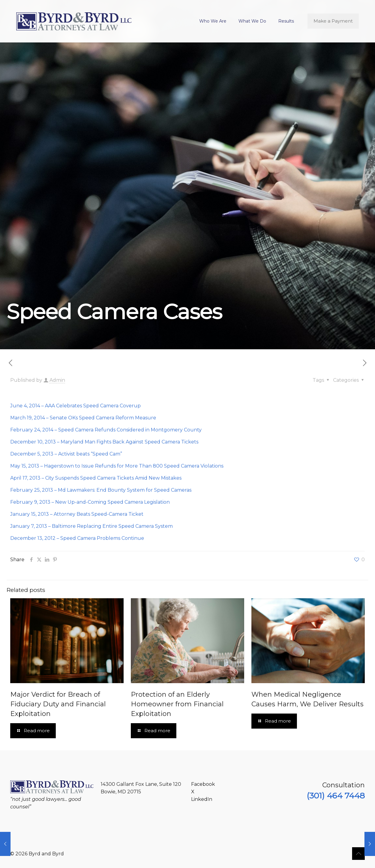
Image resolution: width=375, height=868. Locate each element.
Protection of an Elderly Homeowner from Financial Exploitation (177, 704)
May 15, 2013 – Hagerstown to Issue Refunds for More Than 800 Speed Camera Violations (117, 466)
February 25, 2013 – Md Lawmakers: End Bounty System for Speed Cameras (101, 490)
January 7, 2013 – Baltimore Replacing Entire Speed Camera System (91, 526)
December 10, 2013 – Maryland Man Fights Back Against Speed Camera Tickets (104, 442)
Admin (57, 380)
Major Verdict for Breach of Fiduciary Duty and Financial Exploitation (58, 704)
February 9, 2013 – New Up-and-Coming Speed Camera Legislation (90, 502)
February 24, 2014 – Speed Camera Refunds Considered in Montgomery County (106, 430)
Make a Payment (333, 21)
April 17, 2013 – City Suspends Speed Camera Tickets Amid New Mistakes (96, 478)
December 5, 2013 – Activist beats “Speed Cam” (66, 454)
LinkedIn (202, 799)
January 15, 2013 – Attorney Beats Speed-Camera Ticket (77, 514)
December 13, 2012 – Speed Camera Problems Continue (77, 538)
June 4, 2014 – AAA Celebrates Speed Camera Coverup (76, 406)
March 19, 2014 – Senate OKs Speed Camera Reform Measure (83, 418)
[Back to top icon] (358, 854)
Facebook (203, 784)
